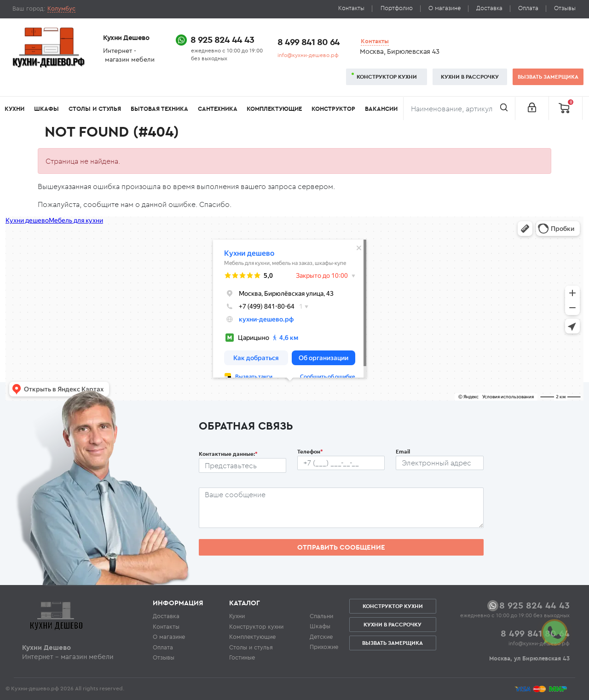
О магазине (445, 8)
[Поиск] (459, 109)
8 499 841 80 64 (309, 42)
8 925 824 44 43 (222, 39)
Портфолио (397, 8)
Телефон (310, 451)
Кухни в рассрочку (470, 77)
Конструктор (333, 109)
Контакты (351, 8)
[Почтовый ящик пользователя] (439, 463)
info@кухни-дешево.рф (308, 55)
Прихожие (324, 647)
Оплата (528, 8)
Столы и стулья (95, 109)
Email (403, 451)
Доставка (489, 8)
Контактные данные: (228, 454)
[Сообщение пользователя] (341, 508)
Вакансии (381, 109)
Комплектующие (274, 109)
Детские (321, 637)
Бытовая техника (159, 109)
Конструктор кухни (387, 77)
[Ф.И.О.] (243, 465)
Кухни (14, 109)
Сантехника (218, 109)
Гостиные (242, 657)
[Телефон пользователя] (341, 463)
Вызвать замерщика (548, 77)
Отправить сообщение (341, 547)
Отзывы (565, 8)
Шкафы (46, 109)
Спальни (321, 616)
